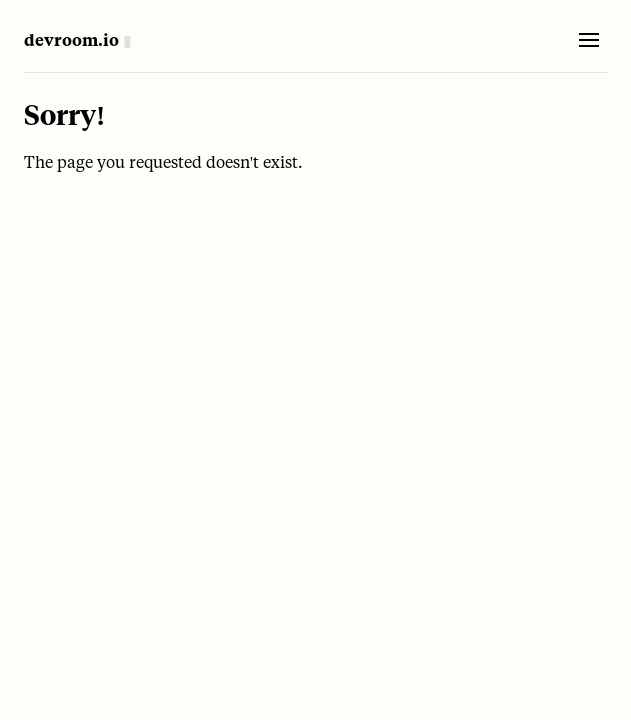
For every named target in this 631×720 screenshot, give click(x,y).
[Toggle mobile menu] (589, 40)
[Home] (78, 39)
